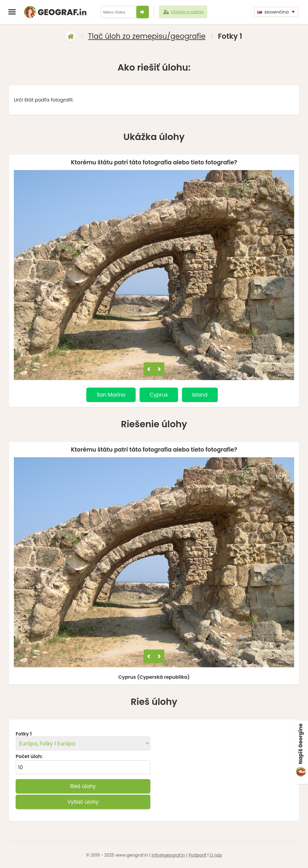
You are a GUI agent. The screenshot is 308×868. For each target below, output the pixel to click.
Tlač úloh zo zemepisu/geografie (147, 36)
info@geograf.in (168, 855)
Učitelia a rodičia (183, 12)
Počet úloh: (29, 757)
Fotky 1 (24, 734)
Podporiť (197, 855)
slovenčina (273, 12)
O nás (216, 855)
